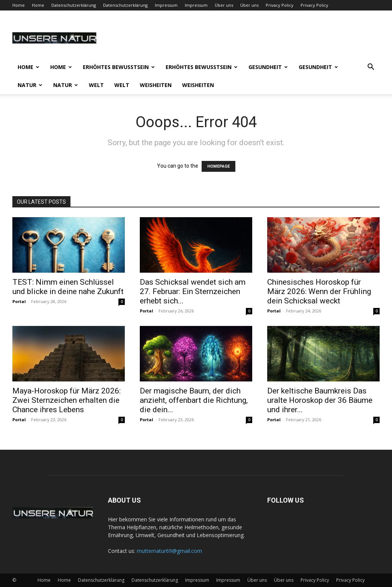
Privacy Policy (280, 5)
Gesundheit (268, 67)
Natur (30, 85)
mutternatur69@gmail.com (169, 551)
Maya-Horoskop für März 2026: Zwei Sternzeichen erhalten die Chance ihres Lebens (67, 400)
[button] (371, 68)
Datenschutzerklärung (74, 5)
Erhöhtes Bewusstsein (119, 67)
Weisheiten (156, 85)
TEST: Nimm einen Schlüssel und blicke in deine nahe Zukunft (68, 287)
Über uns (224, 5)
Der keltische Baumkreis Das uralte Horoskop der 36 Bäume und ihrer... (320, 400)
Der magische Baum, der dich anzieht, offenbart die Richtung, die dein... (194, 400)
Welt (96, 85)
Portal (19, 301)
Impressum (166, 5)
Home (19, 5)
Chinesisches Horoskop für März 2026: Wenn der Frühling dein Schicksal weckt (319, 291)
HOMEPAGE (218, 166)
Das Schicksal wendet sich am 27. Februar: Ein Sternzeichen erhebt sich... (193, 291)
